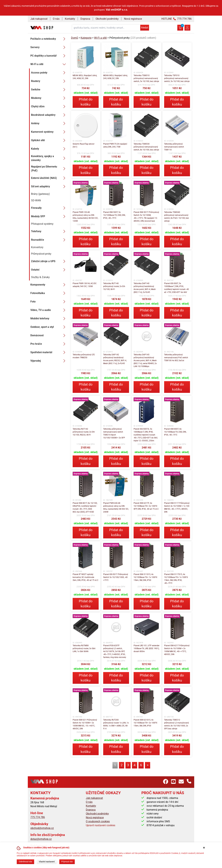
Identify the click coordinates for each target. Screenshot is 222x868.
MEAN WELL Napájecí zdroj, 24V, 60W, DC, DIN (115, 77)
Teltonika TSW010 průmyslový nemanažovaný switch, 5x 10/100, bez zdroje (146, 78)
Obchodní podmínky (107, 19)
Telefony (49, 231)
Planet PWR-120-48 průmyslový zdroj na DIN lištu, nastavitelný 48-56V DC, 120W (85, 217)
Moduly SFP (49, 216)
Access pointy (49, 73)
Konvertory (37, 247)
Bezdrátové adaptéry (49, 115)
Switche (49, 90)
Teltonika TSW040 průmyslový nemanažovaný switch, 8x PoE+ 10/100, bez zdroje (176, 217)
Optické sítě (49, 140)
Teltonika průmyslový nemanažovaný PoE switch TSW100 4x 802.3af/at (176, 358)
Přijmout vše (67, 862)
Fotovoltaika (49, 293)
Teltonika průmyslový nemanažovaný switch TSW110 (174, 147)
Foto (49, 302)
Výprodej (49, 361)
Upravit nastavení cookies (101, 825)
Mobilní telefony (49, 319)
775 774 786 (38, 817)
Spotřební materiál (49, 352)
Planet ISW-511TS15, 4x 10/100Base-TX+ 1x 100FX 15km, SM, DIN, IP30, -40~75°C (176, 579)
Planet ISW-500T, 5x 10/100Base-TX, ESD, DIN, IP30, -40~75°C (114, 215)
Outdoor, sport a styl (49, 327)
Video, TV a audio (49, 310)
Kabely (49, 149)
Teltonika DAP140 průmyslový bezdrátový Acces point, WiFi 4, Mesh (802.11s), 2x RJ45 (145, 288)
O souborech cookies (98, 821)
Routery (49, 81)
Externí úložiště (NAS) (49, 178)
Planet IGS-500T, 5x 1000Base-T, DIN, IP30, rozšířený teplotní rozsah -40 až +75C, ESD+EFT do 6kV (177, 288)
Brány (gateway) (40, 194)
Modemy (49, 98)
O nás (56, 19)
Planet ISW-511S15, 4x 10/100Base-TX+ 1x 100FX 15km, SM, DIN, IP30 (145, 577)
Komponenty (49, 285)
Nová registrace (133, 19)
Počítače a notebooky (49, 39)
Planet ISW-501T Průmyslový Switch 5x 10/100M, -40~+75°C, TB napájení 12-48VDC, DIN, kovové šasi (146, 217)
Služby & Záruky (40, 277)
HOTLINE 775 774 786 (176, 19)
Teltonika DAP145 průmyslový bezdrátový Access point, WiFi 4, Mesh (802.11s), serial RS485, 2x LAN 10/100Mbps (145, 361)
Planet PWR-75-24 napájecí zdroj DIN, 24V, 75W (115, 145)
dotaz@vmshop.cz (41, 839)
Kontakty (70, 19)
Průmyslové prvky (41, 254)
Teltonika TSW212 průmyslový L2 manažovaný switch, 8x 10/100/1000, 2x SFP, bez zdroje (177, 724)
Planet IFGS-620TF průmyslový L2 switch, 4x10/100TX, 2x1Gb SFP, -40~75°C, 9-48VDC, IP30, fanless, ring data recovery (115, 651)
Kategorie (86, 38)
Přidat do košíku (86, 102)
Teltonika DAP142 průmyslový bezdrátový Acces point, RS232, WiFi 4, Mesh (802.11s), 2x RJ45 (115, 359)
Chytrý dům (49, 107)
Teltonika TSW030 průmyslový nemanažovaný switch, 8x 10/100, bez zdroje (146, 147)
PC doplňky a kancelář (49, 56)
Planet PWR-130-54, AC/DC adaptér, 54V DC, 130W (85, 285)
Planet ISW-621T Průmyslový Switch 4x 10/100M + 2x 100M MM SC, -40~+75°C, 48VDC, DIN (177, 650)
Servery (49, 47)
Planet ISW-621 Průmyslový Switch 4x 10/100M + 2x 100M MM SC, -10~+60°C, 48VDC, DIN (85, 724)
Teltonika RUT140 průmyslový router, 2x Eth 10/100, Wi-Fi (114, 286)
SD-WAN (36, 200)
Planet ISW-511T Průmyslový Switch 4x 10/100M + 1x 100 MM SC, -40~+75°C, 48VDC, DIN (177, 507)
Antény (49, 123)
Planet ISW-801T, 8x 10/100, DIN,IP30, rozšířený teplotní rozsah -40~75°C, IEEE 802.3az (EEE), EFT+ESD (85, 507)
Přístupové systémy (42, 224)
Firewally (49, 208)
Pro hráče (49, 344)
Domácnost (49, 335)
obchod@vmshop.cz (42, 828)
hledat (145, 28)
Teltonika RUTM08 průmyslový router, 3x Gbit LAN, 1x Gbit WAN (84, 648)
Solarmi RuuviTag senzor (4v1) (84, 145)
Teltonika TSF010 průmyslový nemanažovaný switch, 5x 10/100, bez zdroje (177, 78)
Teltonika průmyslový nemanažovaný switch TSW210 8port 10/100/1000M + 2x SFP (114, 433)
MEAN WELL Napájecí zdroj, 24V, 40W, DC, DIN (85, 77)
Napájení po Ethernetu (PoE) (49, 169)
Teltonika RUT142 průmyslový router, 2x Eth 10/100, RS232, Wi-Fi (84, 432)
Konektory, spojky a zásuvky (49, 158)
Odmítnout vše (25, 862)
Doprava (85, 19)
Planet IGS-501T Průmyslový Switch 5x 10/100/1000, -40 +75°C (116, 577)
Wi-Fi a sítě (49, 64)
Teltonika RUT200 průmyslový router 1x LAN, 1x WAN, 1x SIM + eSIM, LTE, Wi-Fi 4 (116, 724)
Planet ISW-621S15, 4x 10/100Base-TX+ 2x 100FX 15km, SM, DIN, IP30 (145, 723)
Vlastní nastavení (47, 862)
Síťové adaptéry (49, 187)
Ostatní (49, 270)
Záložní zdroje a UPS (49, 261)
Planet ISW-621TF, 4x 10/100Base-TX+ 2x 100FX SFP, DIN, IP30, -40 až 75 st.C (146, 506)
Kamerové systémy (49, 132)
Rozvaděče (49, 240)
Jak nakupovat (39, 19)
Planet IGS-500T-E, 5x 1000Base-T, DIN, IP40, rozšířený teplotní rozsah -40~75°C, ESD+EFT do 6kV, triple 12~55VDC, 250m (146, 435)
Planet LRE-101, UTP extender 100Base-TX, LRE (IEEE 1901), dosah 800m (147, 648)
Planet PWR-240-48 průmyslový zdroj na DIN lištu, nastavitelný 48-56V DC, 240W (116, 507)
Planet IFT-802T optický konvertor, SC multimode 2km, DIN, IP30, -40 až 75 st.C (85, 577)
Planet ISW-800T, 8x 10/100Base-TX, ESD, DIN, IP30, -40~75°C (175, 432)
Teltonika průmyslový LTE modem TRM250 (84, 356)
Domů (75, 38)
